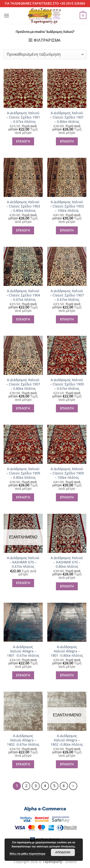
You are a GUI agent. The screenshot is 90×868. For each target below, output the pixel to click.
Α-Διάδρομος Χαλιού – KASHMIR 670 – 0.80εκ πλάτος (67, 562)
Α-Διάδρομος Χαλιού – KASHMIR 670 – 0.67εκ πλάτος (23, 562)
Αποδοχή (63, 852)
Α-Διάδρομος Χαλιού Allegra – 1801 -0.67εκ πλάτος (23, 651)
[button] (6, 15)
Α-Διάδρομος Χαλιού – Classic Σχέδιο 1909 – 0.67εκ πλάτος (67, 384)
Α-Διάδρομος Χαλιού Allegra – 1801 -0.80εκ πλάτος (67, 651)
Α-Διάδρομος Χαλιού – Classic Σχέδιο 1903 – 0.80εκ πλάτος (23, 206)
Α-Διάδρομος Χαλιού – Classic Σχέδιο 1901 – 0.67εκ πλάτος (23, 117)
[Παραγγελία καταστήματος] (45, 54)
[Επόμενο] (73, 786)
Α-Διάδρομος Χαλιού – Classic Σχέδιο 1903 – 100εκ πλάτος (67, 206)
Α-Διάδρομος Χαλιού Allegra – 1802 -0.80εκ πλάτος (67, 740)
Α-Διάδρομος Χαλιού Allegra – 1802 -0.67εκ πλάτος (23, 740)
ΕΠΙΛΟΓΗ (23, 141)
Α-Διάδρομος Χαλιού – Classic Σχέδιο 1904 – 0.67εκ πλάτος (23, 295)
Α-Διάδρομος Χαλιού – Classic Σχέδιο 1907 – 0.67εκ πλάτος (67, 295)
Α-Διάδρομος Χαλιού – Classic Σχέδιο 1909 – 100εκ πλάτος (67, 473)
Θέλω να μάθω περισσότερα (27, 854)
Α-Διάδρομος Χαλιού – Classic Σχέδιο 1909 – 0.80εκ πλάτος (23, 473)
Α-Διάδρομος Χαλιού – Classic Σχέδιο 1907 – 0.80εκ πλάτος (23, 384)
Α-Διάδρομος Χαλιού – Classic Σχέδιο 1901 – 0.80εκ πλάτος (67, 117)
